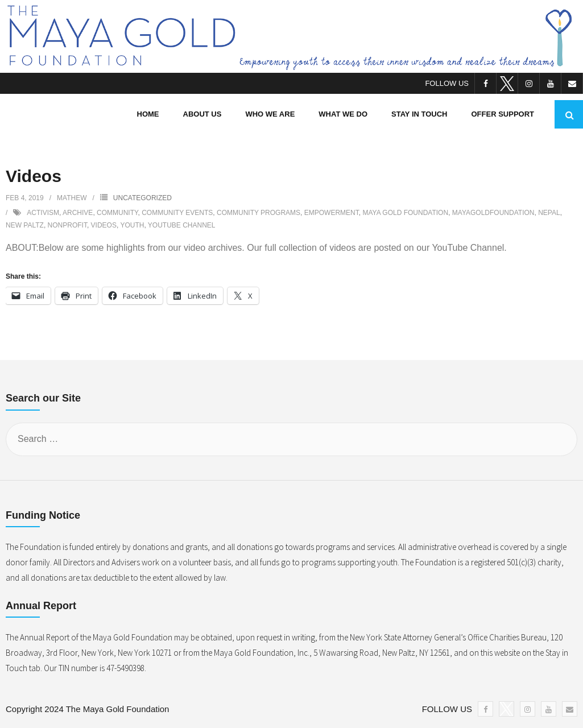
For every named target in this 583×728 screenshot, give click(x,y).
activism (43, 213)
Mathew (72, 198)
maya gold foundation (405, 213)
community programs (259, 213)
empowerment (332, 213)
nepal (549, 213)
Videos (34, 176)
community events (177, 213)
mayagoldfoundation (493, 213)
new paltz (25, 225)
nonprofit (67, 225)
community (117, 213)
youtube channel (182, 225)
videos (104, 225)
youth (132, 225)
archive (78, 213)
